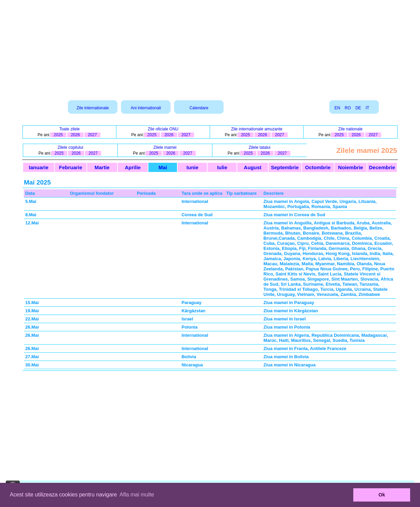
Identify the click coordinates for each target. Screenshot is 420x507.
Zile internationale (93, 108)
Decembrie (382, 167)
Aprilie (133, 167)
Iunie (192, 167)
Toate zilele (69, 129)
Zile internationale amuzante (257, 129)
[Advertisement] (210, 48)
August (253, 167)
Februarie (70, 167)
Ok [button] (382, 495)
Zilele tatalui (259, 147)
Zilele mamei (165, 147)
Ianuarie (39, 167)
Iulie (222, 167)
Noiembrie (350, 167)
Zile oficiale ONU (163, 129)
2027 (92, 135)
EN (337, 108)
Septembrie (285, 167)
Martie (102, 167)
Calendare (199, 108)
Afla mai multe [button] (137, 495)
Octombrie (318, 167)
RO (348, 108)
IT (367, 108)
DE (358, 108)
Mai (163, 167)
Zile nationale (350, 129)
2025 (58, 135)
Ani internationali (146, 108)
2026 (75, 135)
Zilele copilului (70, 147)
